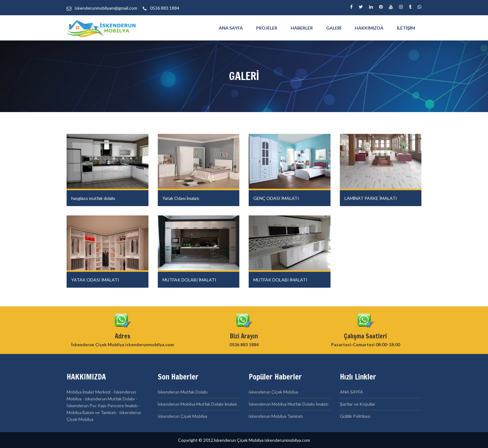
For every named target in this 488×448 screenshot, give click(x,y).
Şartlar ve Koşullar (358, 404)
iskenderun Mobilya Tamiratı (276, 416)
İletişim (406, 28)
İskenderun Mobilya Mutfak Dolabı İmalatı (198, 404)
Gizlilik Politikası (355, 416)
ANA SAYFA (231, 28)
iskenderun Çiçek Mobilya (183, 416)
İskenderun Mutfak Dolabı (183, 392)
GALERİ (334, 28)
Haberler (302, 28)
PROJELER (267, 28)
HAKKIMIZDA (369, 28)
